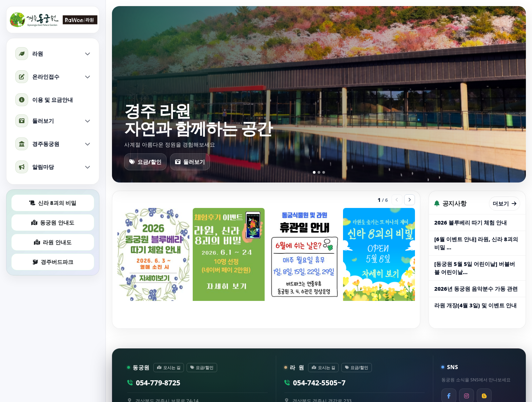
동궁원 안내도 (53, 223)
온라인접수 (53, 77)
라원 (53, 54)
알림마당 (53, 167)
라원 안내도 (53, 242)
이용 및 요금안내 (44, 100)
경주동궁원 (53, 144)
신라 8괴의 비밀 (53, 203)
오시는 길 (169, 367)
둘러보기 (53, 121)
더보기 (505, 204)
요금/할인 (145, 162)
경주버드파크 (53, 262)
